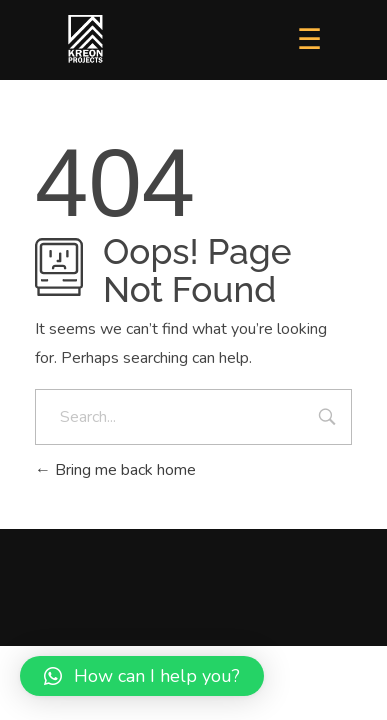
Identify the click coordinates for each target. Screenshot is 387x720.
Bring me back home (115, 470)
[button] (142, 676)
